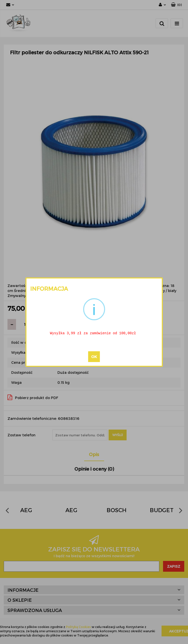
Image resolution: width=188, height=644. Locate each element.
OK (94, 357)
